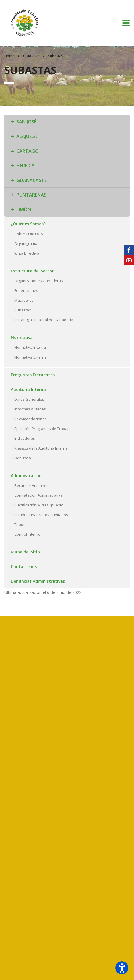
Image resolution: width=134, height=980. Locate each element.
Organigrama (26, 243)
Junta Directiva (27, 253)
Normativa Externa (31, 357)
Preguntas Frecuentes (33, 375)
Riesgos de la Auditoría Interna (41, 448)
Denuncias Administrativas (38, 581)
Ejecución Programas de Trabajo (42, 429)
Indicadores (25, 438)
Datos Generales (29, 399)
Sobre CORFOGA (29, 234)
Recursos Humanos (31, 485)
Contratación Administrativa (38, 495)
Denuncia (23, 458)
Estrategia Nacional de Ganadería (44, 320)
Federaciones (26, 290)
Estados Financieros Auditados (41, 515)
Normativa (22, 337)
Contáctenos (24, 566)
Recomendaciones (31, 419)
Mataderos (24, 300)
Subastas (23, 310)
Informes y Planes (30, 409)
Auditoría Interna (28, 389)
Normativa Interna (30, 347)
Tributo (21, 524)
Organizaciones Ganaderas (39, 281)
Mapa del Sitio (25, 552)
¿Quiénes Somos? (28, 224)
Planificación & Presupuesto (39, 505)
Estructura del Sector (32, 271)
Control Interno (27, 534)
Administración (26, 476)
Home (9, 56)
